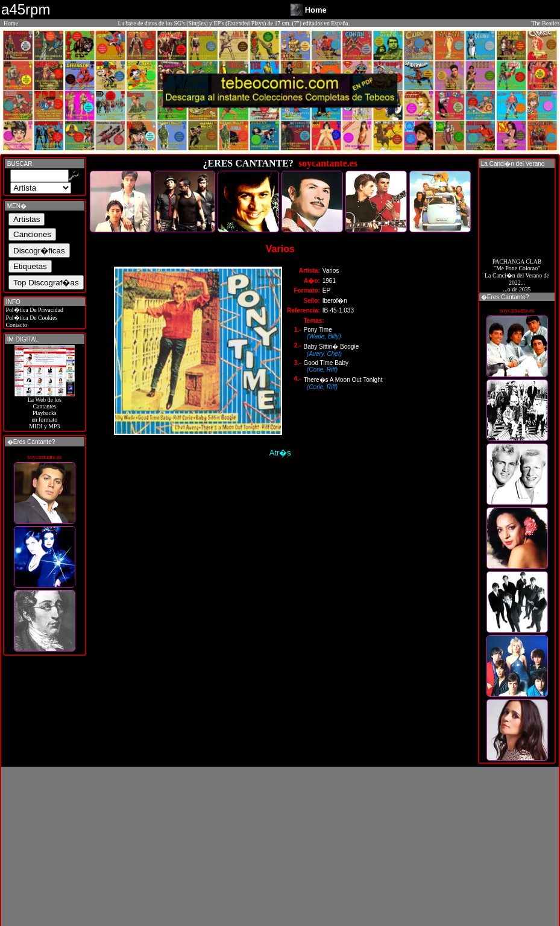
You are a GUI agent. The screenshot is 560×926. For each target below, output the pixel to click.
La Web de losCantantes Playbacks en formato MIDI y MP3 (45, 410)
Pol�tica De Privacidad (34, 310)
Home (11, 23)
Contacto (16, 325)
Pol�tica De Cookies (31, 318)
